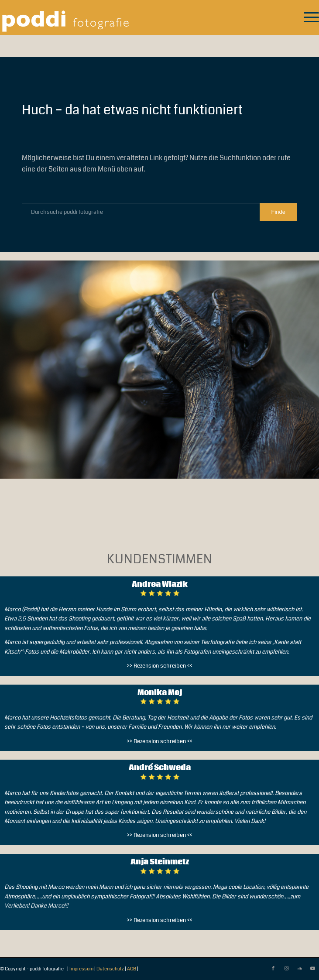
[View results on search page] (278, 212)
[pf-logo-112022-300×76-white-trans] (128, 17)
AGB (132, 969)
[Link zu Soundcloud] (299, 969)
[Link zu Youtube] (312, 969)
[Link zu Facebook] (273, 969)
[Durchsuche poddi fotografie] (159, 212)
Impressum (81, 969)
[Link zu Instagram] (286, 969)
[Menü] (307, 17)
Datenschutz (110, 969)
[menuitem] (307, 17)
